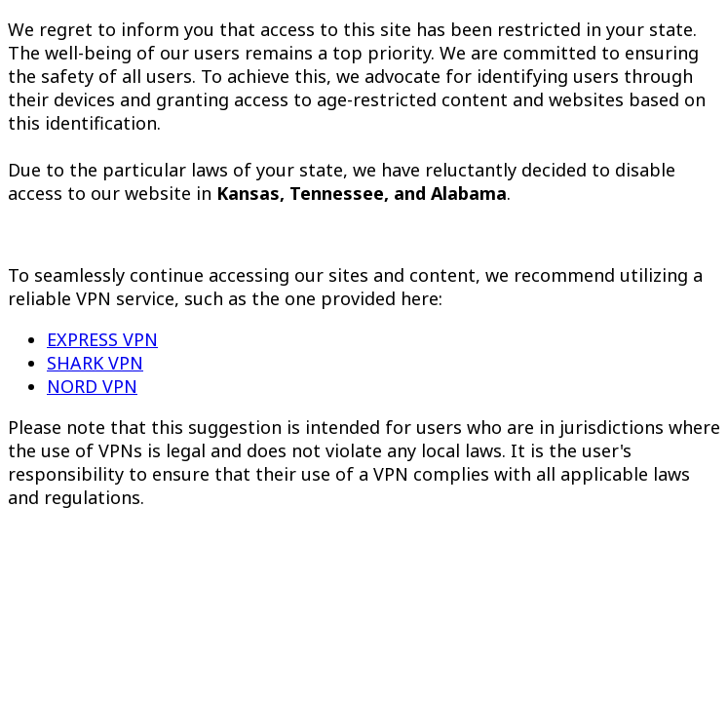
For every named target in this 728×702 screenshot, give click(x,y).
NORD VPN (92, 386)
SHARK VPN (95, 363)
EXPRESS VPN (102, 339)
